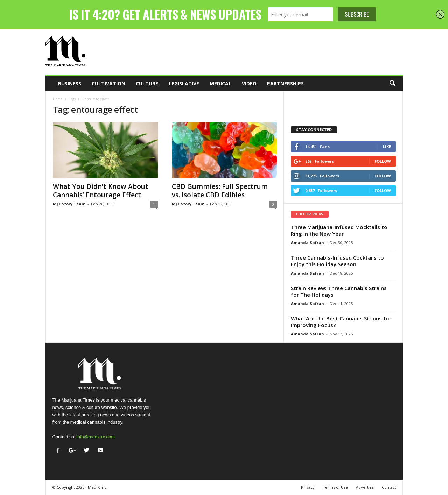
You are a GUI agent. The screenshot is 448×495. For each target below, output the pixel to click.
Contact (389, 487)
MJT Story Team (69, 204)
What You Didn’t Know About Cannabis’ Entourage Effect (101, 191)
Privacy (308, 487)
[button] (392, 84)
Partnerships (285, 83)
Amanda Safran (307, 243)
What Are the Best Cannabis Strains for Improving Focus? (341, 322)
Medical (220, 83)
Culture (147, 83)
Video (249, 83)
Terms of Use (335, 487)
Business (70, 83)
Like (387, 146)
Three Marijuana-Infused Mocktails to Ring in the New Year (339, 230)
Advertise (365, 487)
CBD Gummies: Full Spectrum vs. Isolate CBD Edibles (220, 191)
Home (58, 99)
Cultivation (108, 83)
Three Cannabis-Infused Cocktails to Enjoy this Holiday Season (337, 261)
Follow (383, 161)
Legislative (184, 83)
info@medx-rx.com (96, 437)
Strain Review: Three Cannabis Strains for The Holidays (339, 291)
